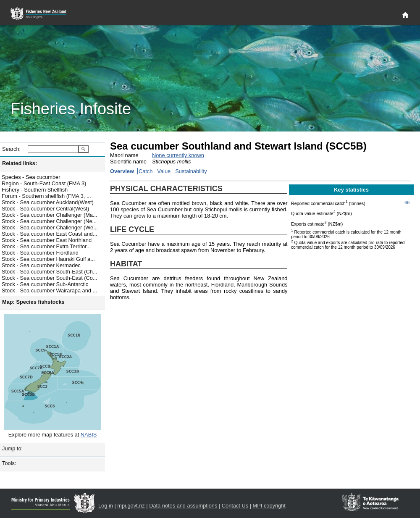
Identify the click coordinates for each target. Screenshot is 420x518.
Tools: (9, 463)
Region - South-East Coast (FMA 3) (44, 183)
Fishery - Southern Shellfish (35, 190)
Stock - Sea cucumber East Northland (47, 240)
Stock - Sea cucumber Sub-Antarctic (45, 284)
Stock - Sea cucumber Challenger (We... (50, 227)
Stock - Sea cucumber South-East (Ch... (50, 272)
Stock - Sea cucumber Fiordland (40, 253)
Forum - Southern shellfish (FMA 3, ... (46, 196)
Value (164, 171)
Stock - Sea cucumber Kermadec (41, 265)
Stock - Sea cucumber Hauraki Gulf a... (48, 259)
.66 (406, 202)
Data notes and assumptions (183, 506)
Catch (146, 171)
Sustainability (191, 171)
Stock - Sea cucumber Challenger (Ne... (49, 221)
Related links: (20, 163)
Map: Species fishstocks (33, 302)
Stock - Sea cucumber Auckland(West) (48, 202)
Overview (122, 171)
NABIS (89, 435)
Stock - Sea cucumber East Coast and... (50, 234)
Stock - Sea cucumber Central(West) (45, 209)
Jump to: (12, 448)
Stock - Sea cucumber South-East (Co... (50, 278)
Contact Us (235, 506)
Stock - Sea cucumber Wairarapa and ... (49, 291)
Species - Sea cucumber (31, 177)
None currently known (178, 155)
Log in (106, 506)
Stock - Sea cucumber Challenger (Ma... (50, 215)
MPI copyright (269, 506)
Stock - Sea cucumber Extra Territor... (46, 246)
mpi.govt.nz (131, 506)
